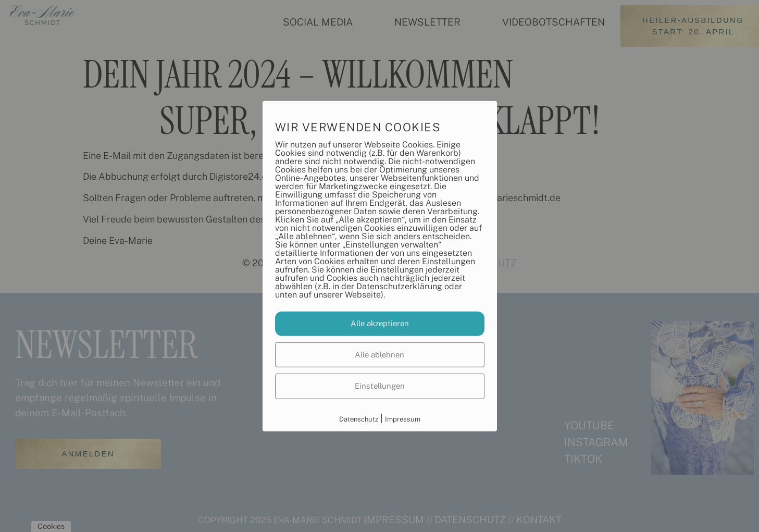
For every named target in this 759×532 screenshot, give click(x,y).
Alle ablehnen (380, 354)
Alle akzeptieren (380, 323)
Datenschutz (359, 419)
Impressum (403, 419)
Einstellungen (380, 386)
